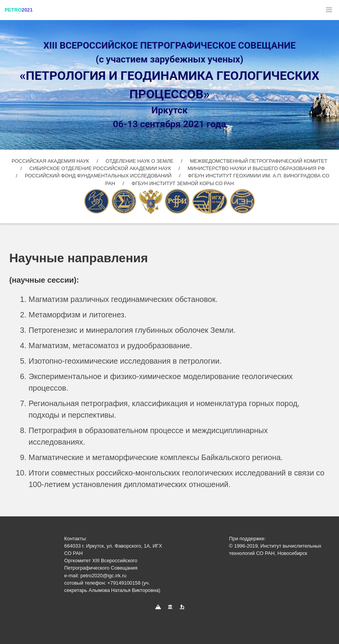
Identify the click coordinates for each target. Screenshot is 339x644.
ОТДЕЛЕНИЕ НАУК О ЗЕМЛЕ (140, 161)
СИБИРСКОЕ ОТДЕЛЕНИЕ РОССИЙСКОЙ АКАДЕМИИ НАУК (100, 168)
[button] (329, 10)
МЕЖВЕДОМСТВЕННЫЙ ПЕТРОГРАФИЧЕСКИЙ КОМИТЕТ (259, 161)
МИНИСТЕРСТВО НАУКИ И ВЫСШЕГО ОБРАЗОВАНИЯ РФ (256, 168)
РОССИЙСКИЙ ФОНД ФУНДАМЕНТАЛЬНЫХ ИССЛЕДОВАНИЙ (99, 176)
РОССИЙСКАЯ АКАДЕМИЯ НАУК (51, 161)
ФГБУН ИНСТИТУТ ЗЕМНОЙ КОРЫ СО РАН (183, 183)
